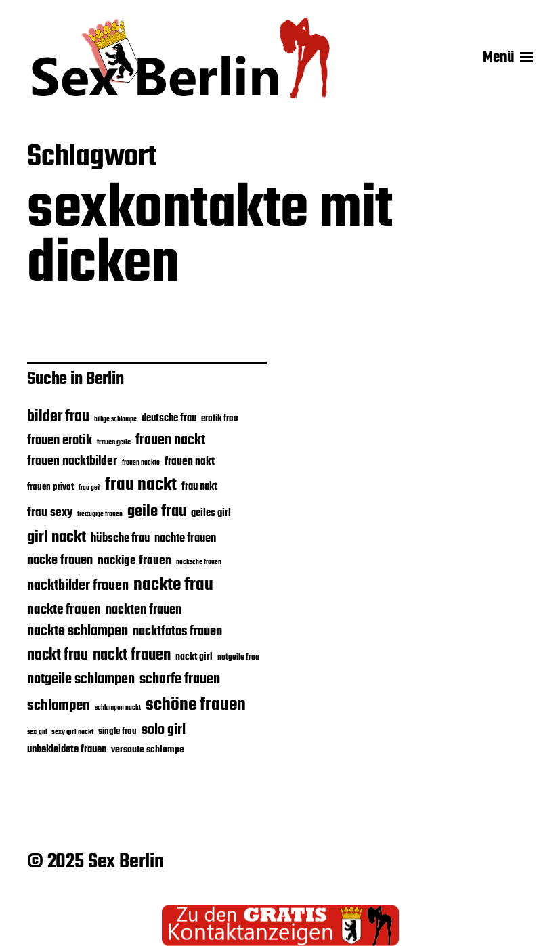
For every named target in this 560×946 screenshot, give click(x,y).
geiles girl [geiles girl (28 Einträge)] (211, 513)
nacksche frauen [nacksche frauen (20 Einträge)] (199, 562)
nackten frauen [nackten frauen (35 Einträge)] (144, 610)
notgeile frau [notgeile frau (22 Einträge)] (238, 657)
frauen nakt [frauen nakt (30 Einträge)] (190, 461)
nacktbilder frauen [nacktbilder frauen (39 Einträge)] (78, 586)
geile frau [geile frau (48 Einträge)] (157, 512)
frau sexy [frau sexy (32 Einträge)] (50, 513)
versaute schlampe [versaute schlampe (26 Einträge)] (148, 750)
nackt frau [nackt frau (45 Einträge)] (58, 655)
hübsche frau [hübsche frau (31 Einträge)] (120, 539)
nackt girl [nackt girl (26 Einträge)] (194, 657)
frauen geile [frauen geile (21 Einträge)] (114, 442)
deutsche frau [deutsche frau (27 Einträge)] (169, 418)
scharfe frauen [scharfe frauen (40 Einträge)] (180, 680)
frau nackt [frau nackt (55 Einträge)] (141, 485)
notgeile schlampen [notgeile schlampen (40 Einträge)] (81, 680)
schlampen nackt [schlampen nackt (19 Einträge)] (118, 708)
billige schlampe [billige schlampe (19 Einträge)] (115, 420)
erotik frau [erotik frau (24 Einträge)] (220, 419)
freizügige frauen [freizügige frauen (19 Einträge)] (100, 514)
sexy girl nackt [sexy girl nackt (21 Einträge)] (72, 732)
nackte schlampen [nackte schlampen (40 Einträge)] (78, 631)
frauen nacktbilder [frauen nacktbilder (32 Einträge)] (72, 461)
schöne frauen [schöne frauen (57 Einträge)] (196, 705)
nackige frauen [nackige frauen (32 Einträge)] (134, 561)
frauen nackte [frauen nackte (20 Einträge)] (141, 463)
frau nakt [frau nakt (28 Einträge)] (199, 487)
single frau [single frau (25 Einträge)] (117, 732)
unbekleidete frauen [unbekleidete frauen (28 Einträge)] (67, 750)
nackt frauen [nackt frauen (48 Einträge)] (132, 655)
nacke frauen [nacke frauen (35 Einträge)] (60, 561)
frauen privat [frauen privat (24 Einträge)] (50, 487)
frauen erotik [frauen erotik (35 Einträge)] (60, 441)
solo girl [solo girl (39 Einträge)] (164, 730)
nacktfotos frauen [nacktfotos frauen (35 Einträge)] (177, 632)
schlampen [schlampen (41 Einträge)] (59, 706)
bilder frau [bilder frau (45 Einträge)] (58, 417)
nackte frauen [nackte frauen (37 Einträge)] (64, 610)
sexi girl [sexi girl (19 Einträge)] (37, 732)
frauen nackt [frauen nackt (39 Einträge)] (170, 440)
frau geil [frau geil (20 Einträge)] (89, 488)
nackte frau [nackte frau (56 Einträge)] (173, 585)
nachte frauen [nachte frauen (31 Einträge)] (185, 539)
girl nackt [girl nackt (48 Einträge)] (57, 538)
